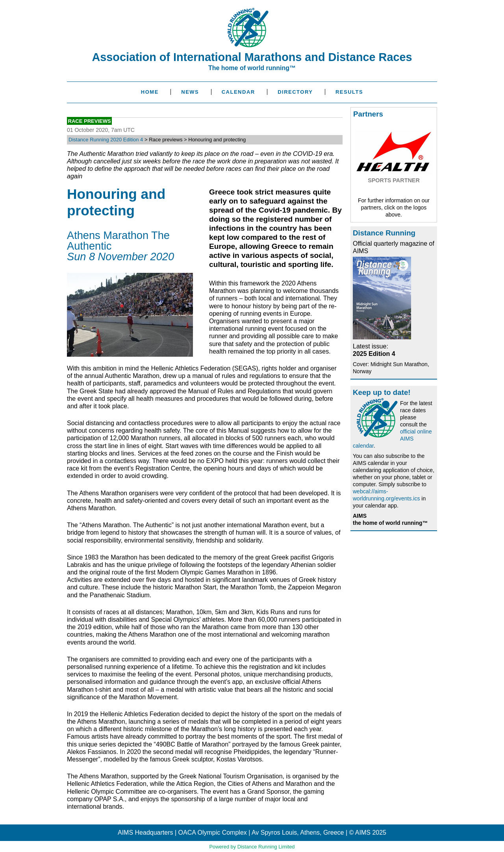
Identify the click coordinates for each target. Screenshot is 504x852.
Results (349, 92)
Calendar (238, 92)
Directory (295, 92)
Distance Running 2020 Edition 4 (106, 140)
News (190, 92)
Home (150, 92)
